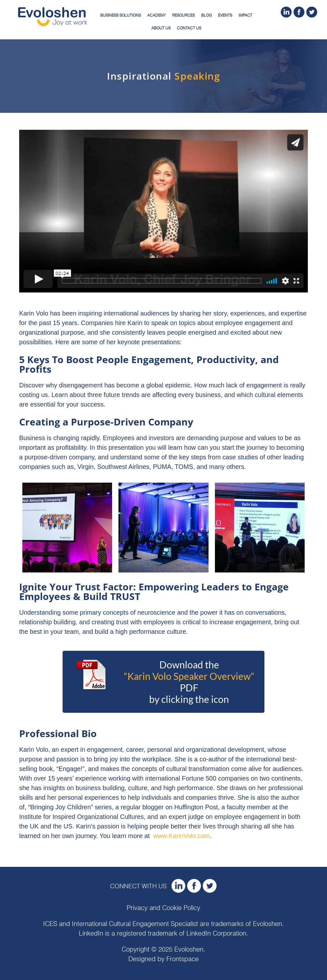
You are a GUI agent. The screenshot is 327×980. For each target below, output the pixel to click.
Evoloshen (267, 924)
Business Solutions (121, 15)
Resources (183, 15)
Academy (156, 15)
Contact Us (189, 28)
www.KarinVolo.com (182, 836)
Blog (206, 15)
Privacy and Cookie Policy (163, 908)
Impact (245, 15)
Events (225, 15)
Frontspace (183, 959)
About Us (161, 28)
